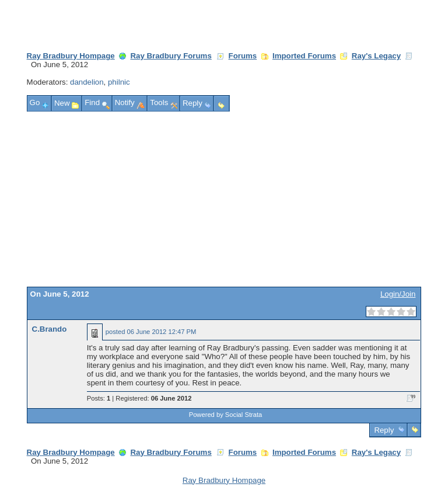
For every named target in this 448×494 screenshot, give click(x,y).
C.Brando (50, 329)
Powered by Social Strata (226, 415)
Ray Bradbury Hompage (71, 56)
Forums (243, 56)
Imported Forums (304, 56)
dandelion (87, 82)
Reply (384, 430)
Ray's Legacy (376, 56)
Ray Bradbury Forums (171, 56)
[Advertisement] (224, 199)
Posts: (99, 398)
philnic (119, 82)
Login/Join (398, 294)
